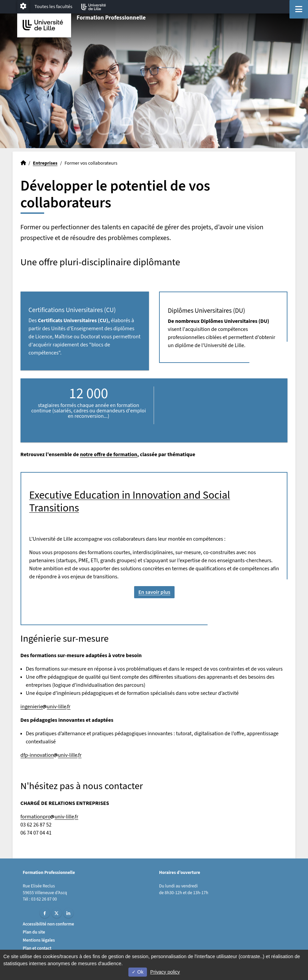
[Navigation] (299, 9)
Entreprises (45, 163)
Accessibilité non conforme (49, 924)
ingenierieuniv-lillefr (46, 707)
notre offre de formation (109, 454)
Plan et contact (37, 948)
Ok (137, 972)
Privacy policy (165, 972)
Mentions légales (39, 940)
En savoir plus (154, 592)
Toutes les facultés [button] (53, 7)
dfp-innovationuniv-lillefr (51, 755)
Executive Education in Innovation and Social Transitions (130, 502)
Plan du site (34, 932)
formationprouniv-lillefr (50, 817)
